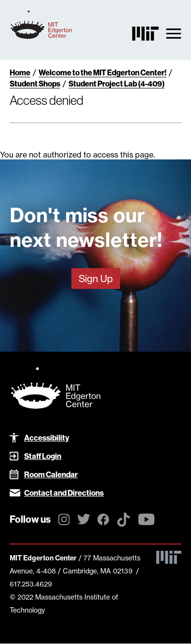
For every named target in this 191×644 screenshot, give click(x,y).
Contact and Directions (64, 493)
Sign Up (96, 279)
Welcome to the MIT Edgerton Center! (102, 72)
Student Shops (35, 84)
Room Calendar (51, 474)
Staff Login (43, 456)
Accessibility (47, 438)
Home (20, 72)
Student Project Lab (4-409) (116, 84)
